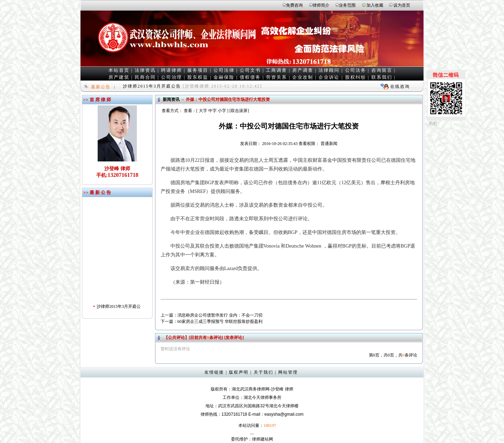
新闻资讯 (171, 99)
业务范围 (347, 5)
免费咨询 (294, 5)
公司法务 (356, 70)
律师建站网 (262, 439)
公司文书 (250, 70)
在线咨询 (400, 86)
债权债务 (250, 77)
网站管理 (288, 372)
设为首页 (402, 5)
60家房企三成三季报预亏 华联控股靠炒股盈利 (220, 321)
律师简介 (321, 5)
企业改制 (303, 77)
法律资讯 (145, 70)
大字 (203, 111)
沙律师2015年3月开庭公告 (152, 86)
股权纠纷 (356, 77)
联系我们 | (384, 77)
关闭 (433, 124)
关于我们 (264, 372)
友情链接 (214, 372)
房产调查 (303, 70)
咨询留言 (382, 70)
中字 (212, 111)
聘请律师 (171, 70)
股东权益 (198, 77)
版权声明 (239, 372)
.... (252, 433)
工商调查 (276, 70)
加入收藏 (375, 5)
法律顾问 (329, 70)
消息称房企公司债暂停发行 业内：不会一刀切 (220, 315)
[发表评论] (234, 338)
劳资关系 (276, 77)
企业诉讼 (329, 77)
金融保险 (224, 77)
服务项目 (198, 70)
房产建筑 (119, 77)
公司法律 (224, 70)
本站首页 (119, 70)
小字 (222, 111)
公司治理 (171, 77)
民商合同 (145, 77)
